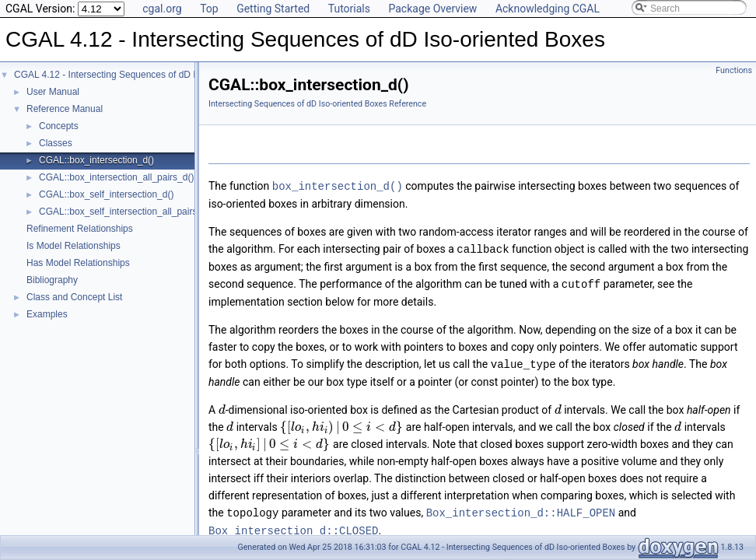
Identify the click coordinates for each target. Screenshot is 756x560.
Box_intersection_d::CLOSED (293, 526)
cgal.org (162, 9)
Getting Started (273, 9)
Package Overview (432, 9)
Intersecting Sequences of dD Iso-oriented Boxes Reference (317, 104)
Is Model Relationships (73, 246)
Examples (47, 314)
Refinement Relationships (80, 229)
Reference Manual (65, 109)
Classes (56, 143)
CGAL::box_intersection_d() (96, 160)
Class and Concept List (74, 297)
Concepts (59, 126)
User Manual (53, 92)
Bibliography (52, 280)
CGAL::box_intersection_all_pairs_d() (116, 177)
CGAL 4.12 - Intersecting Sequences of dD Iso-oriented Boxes (142, 75)
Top (209, 9)
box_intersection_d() (338, 185)
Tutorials (349, 9)
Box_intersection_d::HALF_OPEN (521, 509)
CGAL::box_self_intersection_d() (106, 194)
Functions (734, 70)
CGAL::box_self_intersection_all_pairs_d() (126, 212)
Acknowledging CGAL (548, 9)
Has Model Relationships (78, 263)
